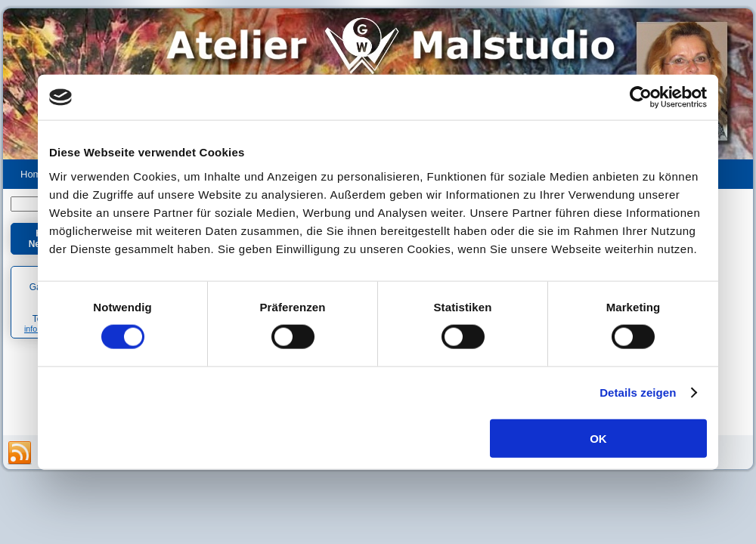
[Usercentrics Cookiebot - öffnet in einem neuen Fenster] (641, 97)
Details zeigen (638, 393)
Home (34, 174)
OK (598, 438)
